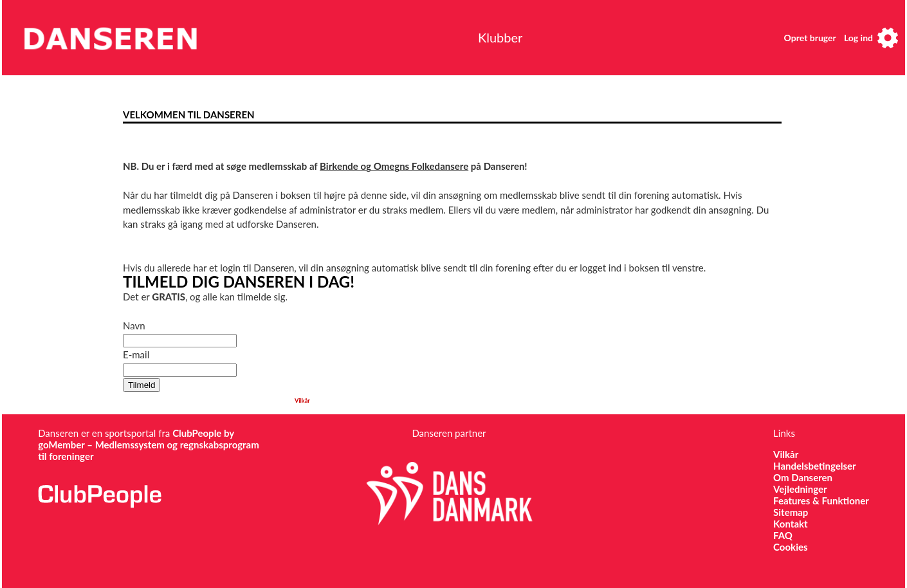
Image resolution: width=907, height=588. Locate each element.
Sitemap (791, 512)
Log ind (858, 38)
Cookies (790, 547)
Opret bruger (810, 38)
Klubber (500, 37)
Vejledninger (800, 489)
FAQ (783, 535)
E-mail (136, 354)
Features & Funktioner (821, 501)
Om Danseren (803, 477)
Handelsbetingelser (815, 466)
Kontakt (791, 524)
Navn (134, 326)
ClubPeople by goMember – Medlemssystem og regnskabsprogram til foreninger (149, 445)
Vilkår (302, 400)
